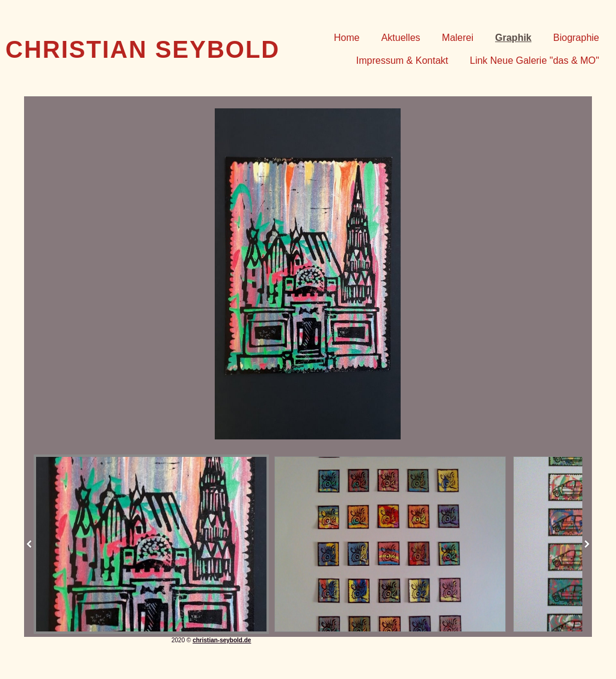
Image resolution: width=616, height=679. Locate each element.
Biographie (577, 38)
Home (347, 38)
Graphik (513, 38)
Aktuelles (401, 38)
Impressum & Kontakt (402, 60)
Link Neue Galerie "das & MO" (534, 60)
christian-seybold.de (222, 640)
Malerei (458, 38)
